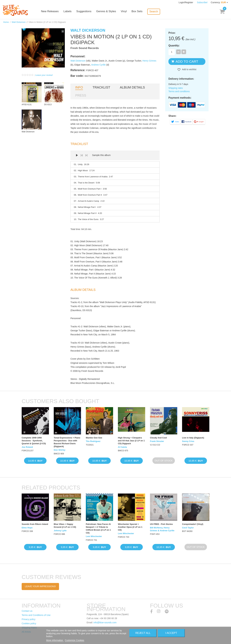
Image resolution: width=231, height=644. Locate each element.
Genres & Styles (109, 12)
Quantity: (174, 46)
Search (157, 11)
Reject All (143, 633)
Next (86, 155)
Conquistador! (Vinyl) (193, 524)
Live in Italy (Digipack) (193, 438)
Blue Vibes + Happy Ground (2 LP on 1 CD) (65, 526)
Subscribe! (202, 2)
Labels (71, 12)
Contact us (27, 611)
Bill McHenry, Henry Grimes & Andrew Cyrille (162, 529)
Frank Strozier (157, 441)
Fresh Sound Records (85, 48)
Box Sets (140, 12)
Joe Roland (27, 447)
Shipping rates (176, 88)
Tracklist (101, 87)
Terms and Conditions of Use (36, 615)
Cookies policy (29, 623)
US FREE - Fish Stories (161, 524)
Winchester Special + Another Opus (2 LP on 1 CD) (130, 527)
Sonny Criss (188, 441)
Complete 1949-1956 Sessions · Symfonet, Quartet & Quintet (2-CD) (34, 441)
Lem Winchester (94, 536)
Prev (82, 155)
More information (55, 640)
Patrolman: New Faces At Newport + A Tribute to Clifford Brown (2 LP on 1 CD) (98, 529)
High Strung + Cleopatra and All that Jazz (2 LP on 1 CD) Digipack (131, 441)
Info (79, 87)
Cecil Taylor (188, 528)
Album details (132, 87)
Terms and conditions (179, 91)
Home (6, 22)
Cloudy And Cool (158, 438)
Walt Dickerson (19, 22)
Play (77, 155)
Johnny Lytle (60, 531)
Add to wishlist (189, 69)
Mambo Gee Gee (94, 438)
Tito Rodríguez (93, 441)
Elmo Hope (27, 528)
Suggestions (87, 12)
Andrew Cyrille (98, 65)
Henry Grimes (149, 61)
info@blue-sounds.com (105, 622)
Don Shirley (60, 450)
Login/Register (186, 2)
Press (81, 95)
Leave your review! (44, 75)
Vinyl (127, 12)
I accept (171, 633)
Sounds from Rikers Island (35, 524)
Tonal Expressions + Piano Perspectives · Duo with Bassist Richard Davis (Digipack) (67, 442)
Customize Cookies (75, 640)
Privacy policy (29, 619)
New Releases (53, 12)
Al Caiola (122, 447)
